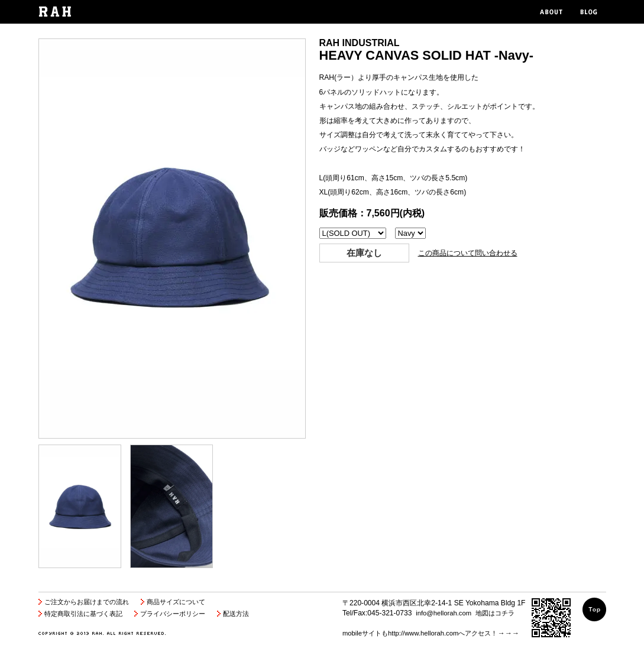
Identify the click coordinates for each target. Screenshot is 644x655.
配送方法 (236, 614)
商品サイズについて (176, 602)
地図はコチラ (495, 613)
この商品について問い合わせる (468, 253)
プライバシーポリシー (173, 614)
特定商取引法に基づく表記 (83, 614)
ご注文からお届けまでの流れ (87, 602)
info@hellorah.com (444, 613)
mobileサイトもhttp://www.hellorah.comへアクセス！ (420, 633)
